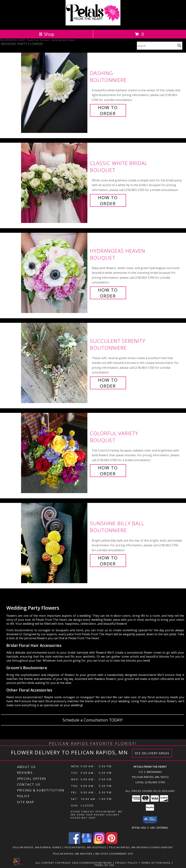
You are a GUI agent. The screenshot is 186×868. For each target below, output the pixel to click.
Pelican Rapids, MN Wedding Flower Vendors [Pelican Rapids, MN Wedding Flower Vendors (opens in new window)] (141, 847)
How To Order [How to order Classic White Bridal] (108, 200)
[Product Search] (156, 46)
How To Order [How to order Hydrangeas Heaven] (108, 293)
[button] (150, 820)
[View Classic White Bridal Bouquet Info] (55, 183)
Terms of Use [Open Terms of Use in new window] (104, 865)
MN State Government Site (114, 853)
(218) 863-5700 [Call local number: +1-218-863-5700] (155, 782)
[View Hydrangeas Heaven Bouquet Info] (55, 273)
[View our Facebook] (74, 843)
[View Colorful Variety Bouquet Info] (55, 453)
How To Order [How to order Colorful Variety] (108, 471)
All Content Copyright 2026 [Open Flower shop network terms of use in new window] (57, 863)
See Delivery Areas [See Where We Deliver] (152, 753)
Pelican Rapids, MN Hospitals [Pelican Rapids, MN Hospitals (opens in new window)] (85, 847)
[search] (179, 46)
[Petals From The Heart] (93, 24)
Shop (46, 34)
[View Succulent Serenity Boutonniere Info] (55, 363)
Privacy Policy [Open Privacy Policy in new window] (127, 863)
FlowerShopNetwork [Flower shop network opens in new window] (96, 863)
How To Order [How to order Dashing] (108, 110)
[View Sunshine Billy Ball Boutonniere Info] (55, 543)
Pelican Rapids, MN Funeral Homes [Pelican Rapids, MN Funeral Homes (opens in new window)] (37, 847)
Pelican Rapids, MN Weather (73, 853)
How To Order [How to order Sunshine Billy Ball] (108, 561)
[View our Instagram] (99, 843)
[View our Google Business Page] (87, 843)
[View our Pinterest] (112, 843)
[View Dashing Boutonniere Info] (55, 93)
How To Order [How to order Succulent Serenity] (108, 383)
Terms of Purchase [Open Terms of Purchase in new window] (156, 863)
